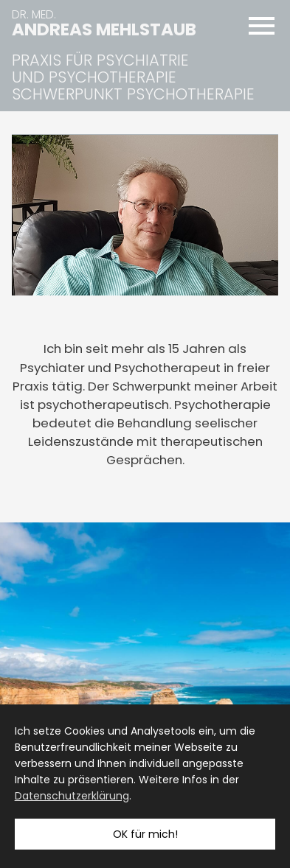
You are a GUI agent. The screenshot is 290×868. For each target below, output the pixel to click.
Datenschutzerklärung (72, 796)
